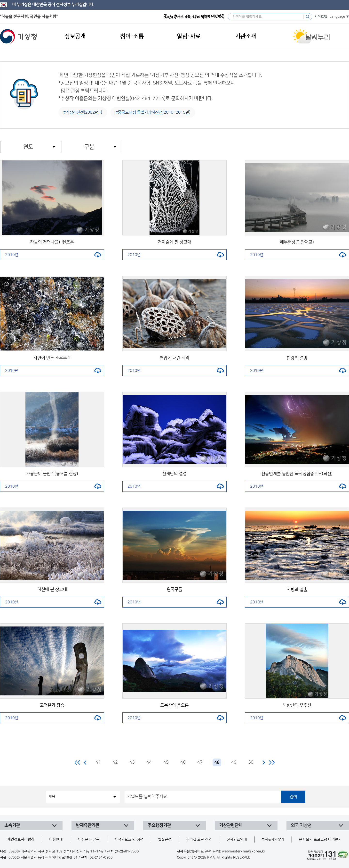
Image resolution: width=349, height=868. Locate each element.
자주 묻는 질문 (88, 839)
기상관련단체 (231, 826)
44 (149, 762)
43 (132, 762)
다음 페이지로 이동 (264, 762)
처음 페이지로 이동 (78, 762)
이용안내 (56, 839)
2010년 (53, 255)
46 (183, 762)
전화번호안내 (237, 839)
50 (251, 762)
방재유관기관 (87, 826)
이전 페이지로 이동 (85, 762)
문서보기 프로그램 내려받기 (320, 839)
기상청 (18, 36)
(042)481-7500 (127, 851)
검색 (293, 797)
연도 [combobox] (28, 147)
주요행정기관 (159, 826)
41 (98, 762)
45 (166, 762)
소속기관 (12, 826)
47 (200, 762)
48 (217, 763)
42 (115, 762)
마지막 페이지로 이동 (272, 762)
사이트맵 (321, 17)
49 (234, 762)
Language (337, 17)
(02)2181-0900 (100, 858)
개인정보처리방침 (21, 839)
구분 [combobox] (89, 147)
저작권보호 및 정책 (129, 839)
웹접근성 (165, 839)
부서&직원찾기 (273, 839)
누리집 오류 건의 (199, 839)
